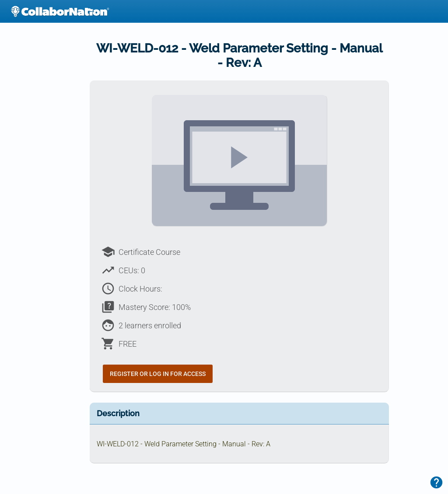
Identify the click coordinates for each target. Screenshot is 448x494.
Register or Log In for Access (158, 374)
